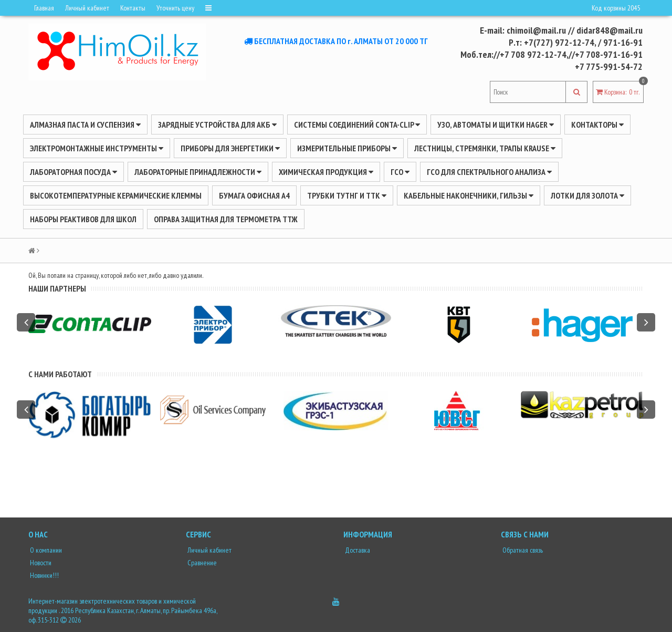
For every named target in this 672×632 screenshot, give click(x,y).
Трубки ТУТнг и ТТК (347, 195)
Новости (40, 563)
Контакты (133, 8)
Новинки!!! (44, 575)
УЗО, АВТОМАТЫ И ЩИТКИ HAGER (496, 125)
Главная (44, 8)
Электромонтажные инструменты (97, 148)
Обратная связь (522, 550)
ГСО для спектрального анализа (489, 172)
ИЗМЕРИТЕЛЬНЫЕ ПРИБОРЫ (347, 148)
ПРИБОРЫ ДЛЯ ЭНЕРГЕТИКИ (230, 148)
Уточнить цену (175, 8)
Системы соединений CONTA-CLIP (357, 125)
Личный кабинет (87, 8)
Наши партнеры (57, 288)
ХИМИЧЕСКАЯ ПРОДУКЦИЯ (326, 172)
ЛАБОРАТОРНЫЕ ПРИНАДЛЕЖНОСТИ (198, 172)
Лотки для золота (587, 195)
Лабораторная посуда (73, 172)
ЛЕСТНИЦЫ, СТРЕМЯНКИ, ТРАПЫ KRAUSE (485, 148)
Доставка (357, 550)
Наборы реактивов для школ (83, 219)
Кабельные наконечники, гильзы (469, 195)
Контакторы (597, 125)
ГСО (400, 172)
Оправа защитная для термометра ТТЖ (226, 219)
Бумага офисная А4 (254, 195)
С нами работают (60, 374)
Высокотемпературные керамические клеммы (116, 195)
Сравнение (201, 563)
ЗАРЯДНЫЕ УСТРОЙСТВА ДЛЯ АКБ (217, 125)
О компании (45, 550)
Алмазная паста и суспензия (85, 125)
